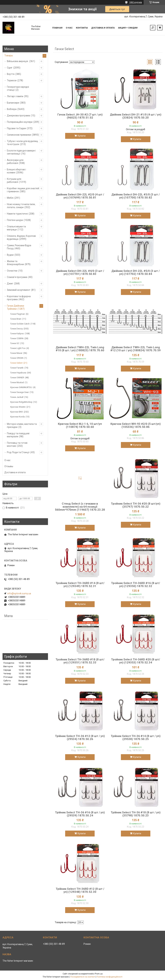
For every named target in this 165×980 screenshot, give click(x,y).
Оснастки (12, 271)
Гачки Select (16, 363)
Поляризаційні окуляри (20, 122)
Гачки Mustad (17, 382)
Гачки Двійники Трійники (15, 307)
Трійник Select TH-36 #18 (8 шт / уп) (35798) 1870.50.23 (136, 814)
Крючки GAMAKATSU (21, 387)
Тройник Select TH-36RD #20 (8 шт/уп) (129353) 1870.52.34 (136, 661)
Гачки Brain (16, 319)
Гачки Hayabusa (18, 373)
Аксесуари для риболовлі (15, 162)
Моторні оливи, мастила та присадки (22, 425)
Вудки (10, 255)
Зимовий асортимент (19, 290)
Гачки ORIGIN (17, 358)
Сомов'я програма (17, 277)
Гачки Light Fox (18, 348)
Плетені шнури (15, 220)
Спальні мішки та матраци (16, 228)
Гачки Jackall (17, 397)
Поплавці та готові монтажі (17, 444)
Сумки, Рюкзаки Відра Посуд (19, 247)
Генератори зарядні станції (18, 88)
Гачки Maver (16, 353)
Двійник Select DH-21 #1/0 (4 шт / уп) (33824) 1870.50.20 (136, 116)
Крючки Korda (18, 417)
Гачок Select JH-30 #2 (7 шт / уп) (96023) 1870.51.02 (80, 116)
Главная (57, 28)
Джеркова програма (18, 116)
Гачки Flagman (18, 314)
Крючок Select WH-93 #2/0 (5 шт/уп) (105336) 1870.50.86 (136, 425)
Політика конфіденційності (110, 977)
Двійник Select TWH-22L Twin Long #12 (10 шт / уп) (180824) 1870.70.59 (136, 349)
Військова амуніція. (18, 61)
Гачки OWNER (17, 378)
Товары (9, 55)
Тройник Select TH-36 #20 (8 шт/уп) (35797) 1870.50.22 (136, 505)
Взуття (11, 74)
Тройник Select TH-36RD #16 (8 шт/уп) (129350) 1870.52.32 (136, 585)
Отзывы (9, 466)
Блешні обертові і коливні (16, 171)
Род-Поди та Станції (18, 452)
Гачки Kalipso (17, 333)
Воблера (12, 109)
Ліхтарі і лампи (15, 96)
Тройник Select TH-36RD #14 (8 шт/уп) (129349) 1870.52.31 (80, 585)
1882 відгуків (136, 2)
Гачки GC (15, 343)
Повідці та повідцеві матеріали (18, 435)
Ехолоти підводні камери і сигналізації (21, 152)
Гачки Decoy (16, 329)
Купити (82, 136)
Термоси (12, 80)
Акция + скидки (128, 28)
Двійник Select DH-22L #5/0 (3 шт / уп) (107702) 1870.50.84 (136, 272)
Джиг (10, 283)
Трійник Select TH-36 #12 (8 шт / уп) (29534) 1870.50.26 (80, 737)
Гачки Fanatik (17, 368)
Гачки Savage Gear (20, 392)
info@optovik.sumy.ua (19, 593)
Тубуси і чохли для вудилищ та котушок (22, 143)
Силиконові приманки (19, 135)
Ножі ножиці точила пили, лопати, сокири (21, 206)
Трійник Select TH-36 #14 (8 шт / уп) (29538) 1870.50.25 (136, 737)
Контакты (82, 28)
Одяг (10, 68)
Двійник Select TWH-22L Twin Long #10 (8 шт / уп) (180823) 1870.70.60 (80, 349)
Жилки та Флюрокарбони (15, 263)
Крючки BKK (17, 412)
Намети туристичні (17, 214)
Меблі (10, 198)
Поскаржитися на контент (83, 977)
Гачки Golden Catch (20, 324)
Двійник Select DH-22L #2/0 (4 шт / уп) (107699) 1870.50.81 (80, 196)
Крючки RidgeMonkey (21, 402)
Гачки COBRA (17, 338)
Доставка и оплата (103, 28)
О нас (69, 28)
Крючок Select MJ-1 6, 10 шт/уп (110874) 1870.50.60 (80, 425)
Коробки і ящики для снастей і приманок (23, 190)
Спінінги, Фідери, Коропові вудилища (21, 237)
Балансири (13, 103)
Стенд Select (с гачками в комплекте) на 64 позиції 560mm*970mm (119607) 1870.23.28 (80, 507)
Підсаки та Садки (16, 128)
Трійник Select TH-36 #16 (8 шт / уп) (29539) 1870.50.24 (80, 814)
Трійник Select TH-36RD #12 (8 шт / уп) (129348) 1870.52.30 (80, 890)
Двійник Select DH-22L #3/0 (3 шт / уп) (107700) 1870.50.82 (136, 196)
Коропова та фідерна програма (19, 298)
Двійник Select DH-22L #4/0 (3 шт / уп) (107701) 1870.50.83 (80, 272)
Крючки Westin (18, 407)
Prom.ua (99, 974)
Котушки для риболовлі (14, 180)
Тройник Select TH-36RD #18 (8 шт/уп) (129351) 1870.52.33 (80, 661)
